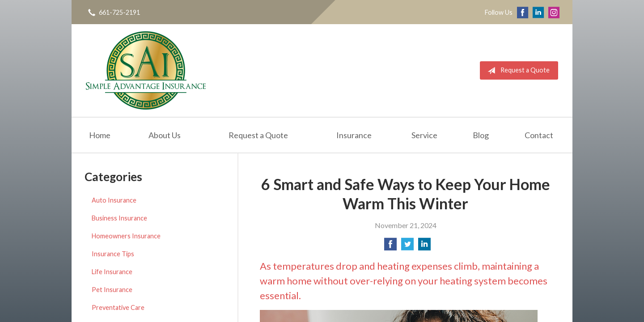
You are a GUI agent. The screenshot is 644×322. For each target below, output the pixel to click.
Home (100, 135)
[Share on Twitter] (407, 247)
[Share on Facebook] (390, 247)
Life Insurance (112, 272)
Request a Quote (517, 71)
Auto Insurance (114, 200)
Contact (539, 135)
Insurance (354, 135)
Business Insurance (119, 218)
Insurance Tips (113, 254)
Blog (481, 135)
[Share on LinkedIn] (424, 247)
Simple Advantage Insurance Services (146, 70)
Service (424, 135)
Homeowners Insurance (126, 236)
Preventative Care (118, 307)
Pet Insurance (112, 290)
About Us (165, 135)
